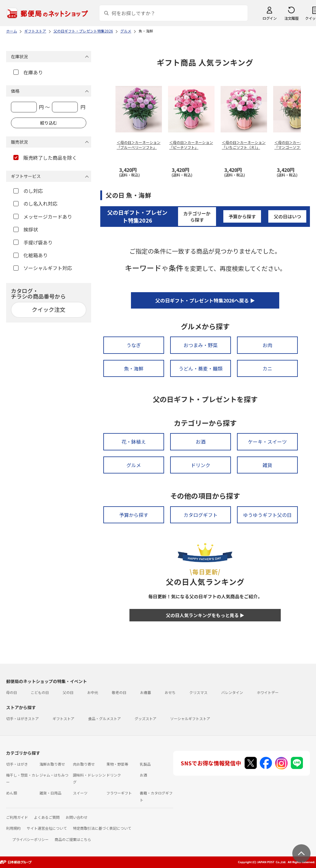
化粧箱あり (31, 255)
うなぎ (134, 345)
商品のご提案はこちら (73, 839)
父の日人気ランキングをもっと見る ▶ (205, 615)
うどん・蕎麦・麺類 (201, 368)
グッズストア (146, 718)
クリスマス (198, 692)
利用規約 (13, 828)
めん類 (12, 793)
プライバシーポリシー (30, 839)
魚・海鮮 (134, 368)
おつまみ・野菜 (201, 345)
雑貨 (267, 465)
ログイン (270, 18)
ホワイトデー (268, 692)
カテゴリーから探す (197, 217)
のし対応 (28, 191)
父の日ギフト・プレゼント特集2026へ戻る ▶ (205, 300)
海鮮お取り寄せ (52, 764)
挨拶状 (26, 229)
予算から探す (242, 216)
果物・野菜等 (117, 764)
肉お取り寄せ (84, 764)
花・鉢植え (134, 442)
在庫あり (28, 72)
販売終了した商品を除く (45, 158)
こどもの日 (40, 692)
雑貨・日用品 (50, 793)
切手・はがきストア (22, 718)
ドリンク (201, 465)
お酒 (201, 442)
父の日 (68, 692)
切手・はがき (17, 764)
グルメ (134, 465)
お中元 (93, 692)
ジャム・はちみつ (54, 775)
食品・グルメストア (105, 718)
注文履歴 (291, 18)
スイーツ (80, 793)
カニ (267, 368)
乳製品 (145, 764)
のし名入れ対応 (35, 203)
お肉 (267, 345)
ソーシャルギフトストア (190, 718)
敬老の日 (119, 692)
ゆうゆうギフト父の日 (267, 515)
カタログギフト (201, 515)
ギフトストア (64, 718)
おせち (170, 692)
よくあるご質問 (47, 817)
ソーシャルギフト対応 (43, 268)
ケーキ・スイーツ (267, 442)
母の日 (12, 692)
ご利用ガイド (17, 817)
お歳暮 (146, 692)
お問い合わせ (77, 817)
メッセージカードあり (43, 217)
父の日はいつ (287, 216)
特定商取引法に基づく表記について (102, 828)
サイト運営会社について (47, 828)
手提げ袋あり (33, 242)
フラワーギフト (119, 793)
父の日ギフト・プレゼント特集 (137, 216)
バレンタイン (232, 692)
